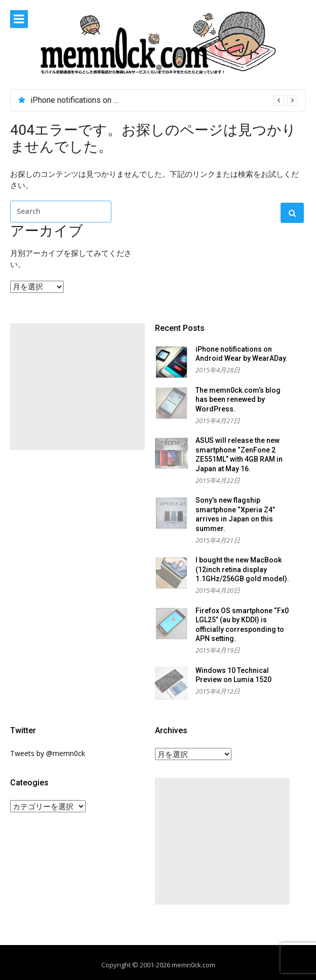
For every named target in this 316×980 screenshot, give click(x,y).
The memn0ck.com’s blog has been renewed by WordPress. (238, 400)
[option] (164, 100)
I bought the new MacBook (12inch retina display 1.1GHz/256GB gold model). (242, 569)
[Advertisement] (77, 387)
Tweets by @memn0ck (48, 753)
